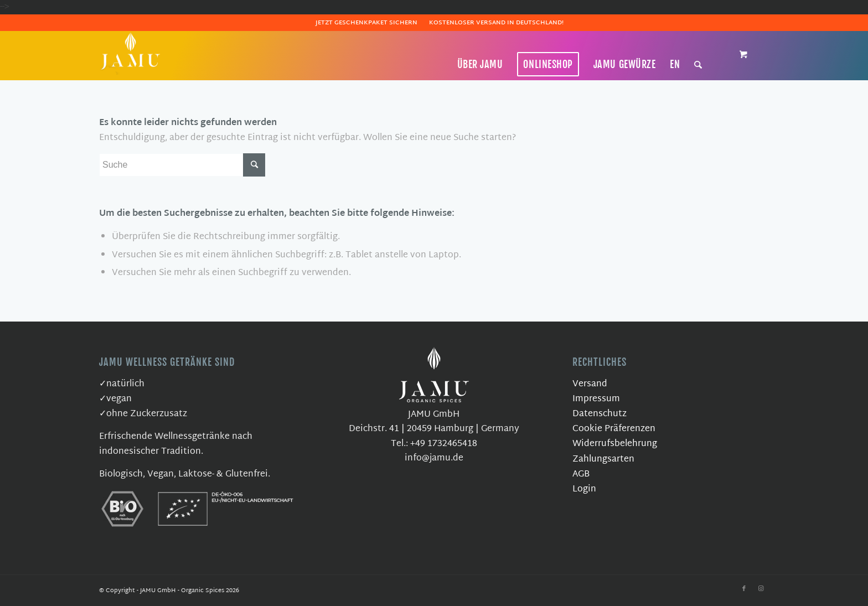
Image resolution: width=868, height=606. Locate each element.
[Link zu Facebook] (744, 589)
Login (584, 490)
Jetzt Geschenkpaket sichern (366, 23)
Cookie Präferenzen (614, 429)
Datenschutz (600, 414)
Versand (590, 384)
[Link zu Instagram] (761, 589)
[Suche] (698, 64)
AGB (581, 475)
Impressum (596, 399)
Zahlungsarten (603, 460)
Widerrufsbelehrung (615, 444)
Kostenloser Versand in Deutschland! (496, 23)
